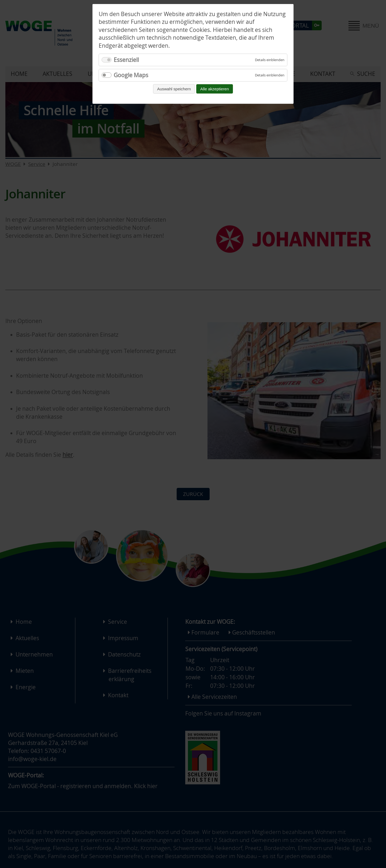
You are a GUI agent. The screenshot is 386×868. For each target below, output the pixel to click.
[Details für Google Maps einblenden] (270, 75)
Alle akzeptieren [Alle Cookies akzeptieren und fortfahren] (215, 89)
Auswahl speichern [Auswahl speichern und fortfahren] (174, 89)
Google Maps (131, 75)
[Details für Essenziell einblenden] (270, 60)
